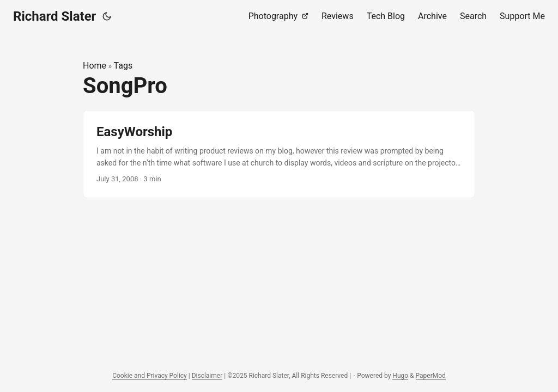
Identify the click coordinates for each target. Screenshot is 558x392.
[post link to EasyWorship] (279, 154)
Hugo (400, 376)
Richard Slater (54, 16)
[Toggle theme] (107, 16)
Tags (123, 66)
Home (95, 66)
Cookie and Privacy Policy (150, 376)
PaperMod (431, 376)
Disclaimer (207, 376)
